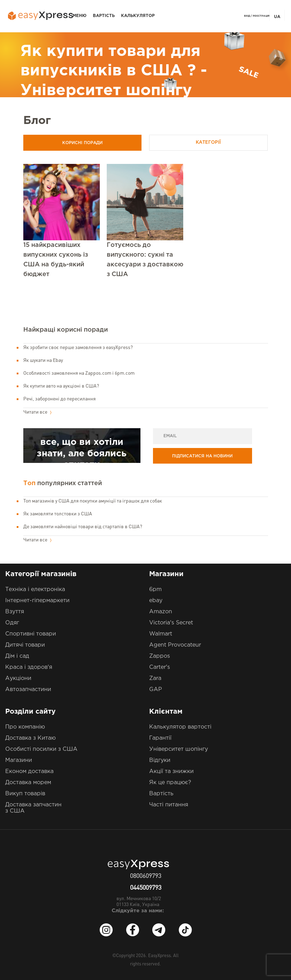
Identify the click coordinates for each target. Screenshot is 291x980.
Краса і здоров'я (29, 667)
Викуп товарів (25, 794)
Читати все (37, 412)
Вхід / (248, 16)
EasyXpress (159, 956)
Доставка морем (28, 783)
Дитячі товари (25, 645)
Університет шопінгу (179, 749)
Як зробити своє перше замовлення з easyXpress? (78, 348)
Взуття (15, 612)
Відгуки (160, 760)
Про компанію (25, 727)
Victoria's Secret (171, 623)
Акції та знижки (171, 771)
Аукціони (18, 678)
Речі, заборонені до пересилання (59, 399)
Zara (155, 678)
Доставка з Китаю (30, 738)
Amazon (161, 612)
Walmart (161, 634)
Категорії (212, 143)
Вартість (104, 16)
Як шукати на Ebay (43, 360)
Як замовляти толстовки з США (58, 514)
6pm (155, 589)
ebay (156, 601)
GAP (156, 690)
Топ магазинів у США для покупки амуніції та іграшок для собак (93, 501)
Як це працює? (170, 783)
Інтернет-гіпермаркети (37, 601)
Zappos (160, 656)
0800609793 (146, 876)
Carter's (160, 667)
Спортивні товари (31, 634)
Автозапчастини (28, 690)
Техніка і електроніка (35, 589)
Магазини (19, 760)
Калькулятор (138, 16)
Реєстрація (261, 16)
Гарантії (160, 738)
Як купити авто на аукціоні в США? (61, 386)
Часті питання (169, 805)
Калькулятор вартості (180, 727)
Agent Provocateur (175, 645)
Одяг (12, 623)
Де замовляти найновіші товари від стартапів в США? (83, 527)
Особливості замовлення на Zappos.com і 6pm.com (79, 373)
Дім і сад (17, 656)
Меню (80, 16)
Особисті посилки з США (41, 749)
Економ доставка (29, 771)
